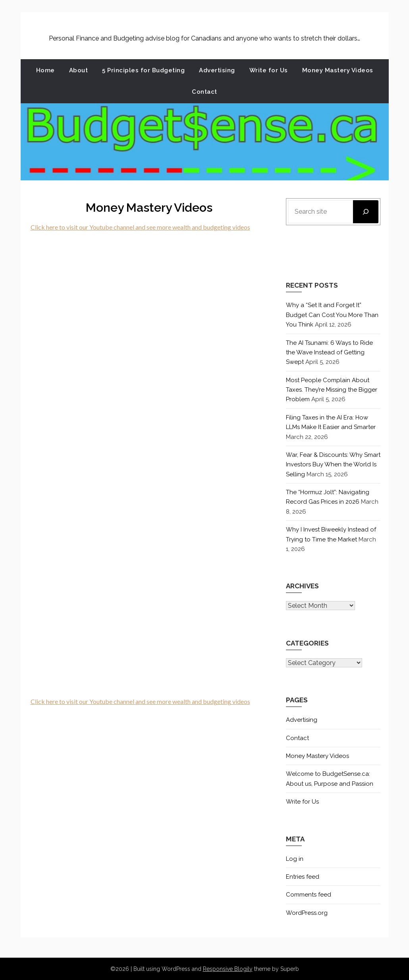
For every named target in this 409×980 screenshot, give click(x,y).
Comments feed (309, 895)
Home (45, 70)
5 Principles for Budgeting (143, 70)
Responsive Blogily (228, 969)
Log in (295, 859)
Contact (204, 92)
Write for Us (269, 70)
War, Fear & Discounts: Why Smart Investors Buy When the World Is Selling (333, 465)
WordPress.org (307, 913)
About (79, 70)
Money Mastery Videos (338, 70)
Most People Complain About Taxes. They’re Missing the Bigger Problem (332, 390)
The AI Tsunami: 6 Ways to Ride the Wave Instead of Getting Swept (329, 353)
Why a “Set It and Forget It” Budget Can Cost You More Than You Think (332, 315)
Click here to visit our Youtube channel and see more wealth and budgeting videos (140, 227)
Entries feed (303, 877)
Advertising (217, 70)
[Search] (366, 212)
